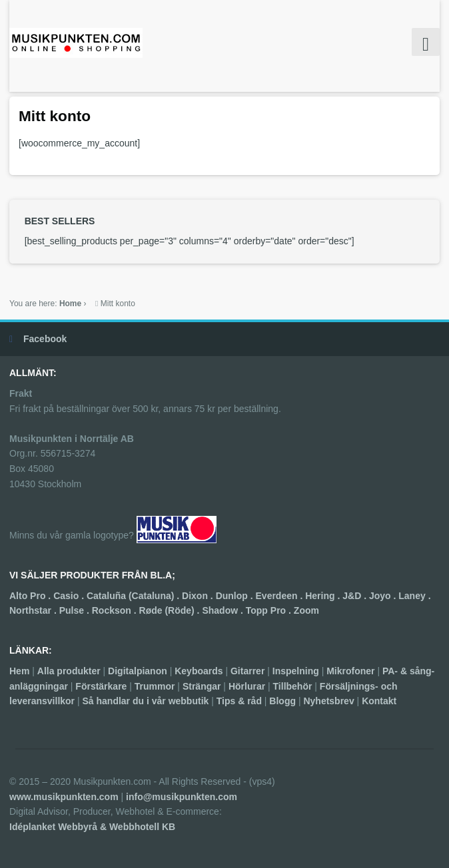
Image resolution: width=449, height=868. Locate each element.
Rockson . (116, 610)
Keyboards (199, 671)
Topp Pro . (270, 610)
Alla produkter (69, 671)
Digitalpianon (138, 671)
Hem (19, 671)
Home (70, 304)
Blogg (282, 701)
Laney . (414, 596)
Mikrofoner (350, 671)
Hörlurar (247, 686)
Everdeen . (281, 596)
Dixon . (199, 596)
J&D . (356, 596)
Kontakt (379, 701)
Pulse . (76, 610)
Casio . (70, 596)
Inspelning (296, 671)
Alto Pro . (31, 596)
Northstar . (34, 610)
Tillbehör (293, 686)
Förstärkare (101, 686)
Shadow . (224, 610)
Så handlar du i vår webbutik (145, 701)
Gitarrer (247, 671)
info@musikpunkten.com (182, 797)
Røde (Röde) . (171, 610)
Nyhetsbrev (328, 701)
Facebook (45, 339)
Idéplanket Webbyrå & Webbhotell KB (92, 827)
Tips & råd (239, 701)
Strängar (202, 686)
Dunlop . (236, 596)
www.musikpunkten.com (64, 797)
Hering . (324, 596)
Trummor (155, 686)
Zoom (306, 610)
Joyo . (384, 596)
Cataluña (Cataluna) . (134, 596)
